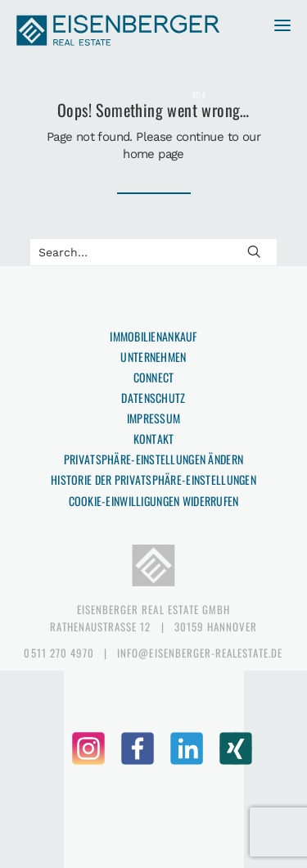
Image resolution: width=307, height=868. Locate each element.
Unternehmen (153, 357)
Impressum (154, 418)
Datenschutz (153, 398)
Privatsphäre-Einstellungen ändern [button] (153, 459)
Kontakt (154, 439)
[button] (276, 31)
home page (153, 154)
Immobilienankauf (153, 336)
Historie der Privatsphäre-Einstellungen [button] (153, 479)
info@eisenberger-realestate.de (200, 653)
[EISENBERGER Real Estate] (119, 31)
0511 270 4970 (59, 653)
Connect (154, 377)
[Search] (153, 252)
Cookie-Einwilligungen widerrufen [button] (154, 501)
